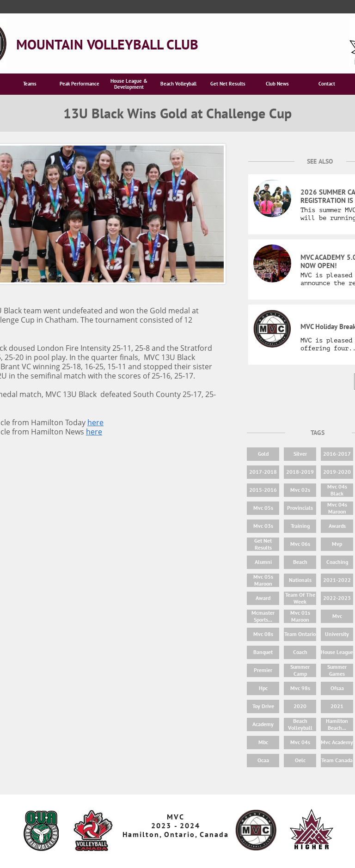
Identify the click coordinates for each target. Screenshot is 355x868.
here (95, 422)
